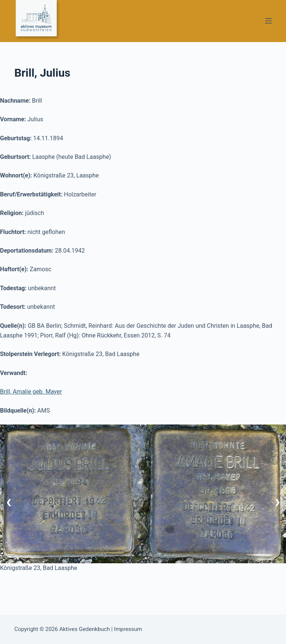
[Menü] (268, 21)
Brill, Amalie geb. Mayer (31, 392)
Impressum (128, 629)
